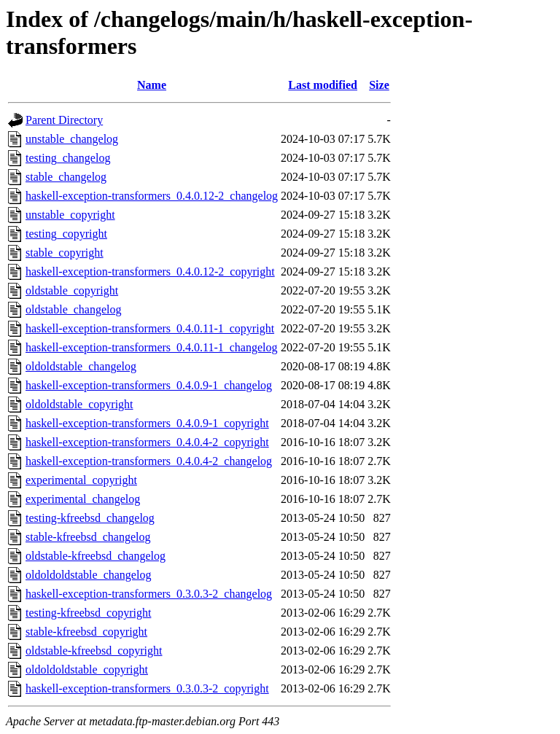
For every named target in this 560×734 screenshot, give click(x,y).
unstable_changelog (72, 139)
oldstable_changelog (74, 309)
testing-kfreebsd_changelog (90, 518)
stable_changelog (66, 177)
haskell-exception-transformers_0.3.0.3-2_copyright (147, 688)
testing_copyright (66, 234)
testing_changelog (68, 158)
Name (152, 85)
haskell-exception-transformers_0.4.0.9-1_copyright (147, 423)
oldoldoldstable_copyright (87, 669)
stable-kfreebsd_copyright (86, 632)
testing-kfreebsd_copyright (88, 613)
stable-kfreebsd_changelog (88, 537)
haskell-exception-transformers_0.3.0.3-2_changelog (149, 594)
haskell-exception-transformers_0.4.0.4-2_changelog (149, 461)
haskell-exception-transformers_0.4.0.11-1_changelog (152, 347)
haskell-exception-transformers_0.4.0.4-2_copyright (147, 442)
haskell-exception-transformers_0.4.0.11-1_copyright (150, 328)
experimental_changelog (83, 499)
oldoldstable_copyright (79, 404)
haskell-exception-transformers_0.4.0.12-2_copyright (150, 272)
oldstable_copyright (72, 290)
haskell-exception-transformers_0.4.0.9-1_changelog (149, 385)
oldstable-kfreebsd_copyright (94, 651)
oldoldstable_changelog (81, 366)
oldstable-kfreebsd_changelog (96, 556)
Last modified (323, 85)
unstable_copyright (70, 215)
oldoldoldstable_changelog (88, 575)
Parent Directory (64, 120)
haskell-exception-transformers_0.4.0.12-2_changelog (152, 196)
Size (379, 85)
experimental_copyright (81, 480)
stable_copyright (65, 253)
